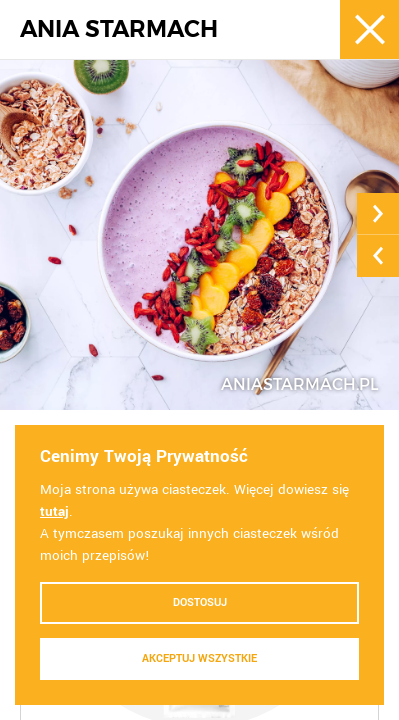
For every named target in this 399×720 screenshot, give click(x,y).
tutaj (54, 511)
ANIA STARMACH (119, 29)
